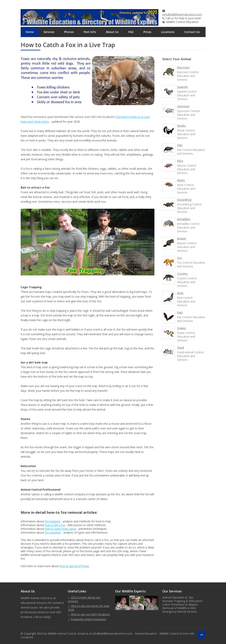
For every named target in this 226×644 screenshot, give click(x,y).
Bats (180, 312)
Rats (180, 145)
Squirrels (182, 87)
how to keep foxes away (60, 529)
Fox (179, 258)
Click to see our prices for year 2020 (89, 608)
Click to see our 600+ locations (90, 614)
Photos (69, 32)
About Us (112, 32)
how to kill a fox (55, 525)
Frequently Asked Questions (88, 619)
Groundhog (184, 200)
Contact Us (192, 32)
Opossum (183, 106)
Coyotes (182, 274)
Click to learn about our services (84, 599)
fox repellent (53, 532)
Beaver (182, 238)
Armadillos (184, 219)
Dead (180, 348)
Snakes (182, 328)
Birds (180, 293)
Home (30, 32)
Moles (181, 180)
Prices (147, 32)
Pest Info (90, 32)
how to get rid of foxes (74, 566)
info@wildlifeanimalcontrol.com (182, 14)
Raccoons (183, 67)
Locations (168, 32)
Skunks (181, 126)
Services (49, 32)
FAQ (131, 32)
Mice (180, 161)
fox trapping (53, 521)
